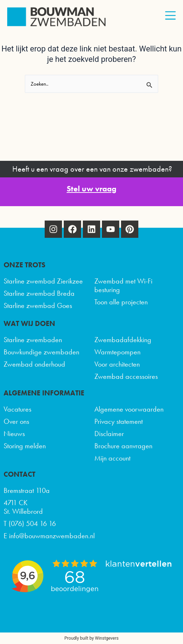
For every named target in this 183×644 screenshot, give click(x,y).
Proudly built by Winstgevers (91, 638)
